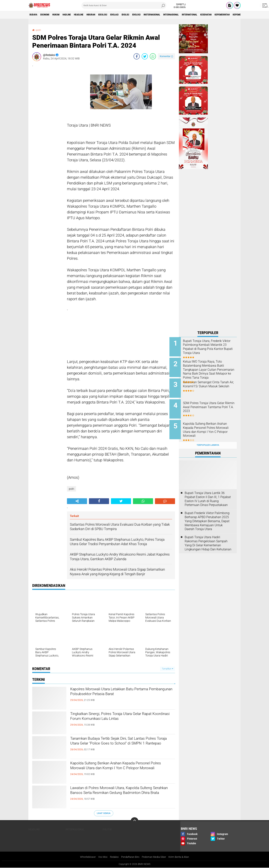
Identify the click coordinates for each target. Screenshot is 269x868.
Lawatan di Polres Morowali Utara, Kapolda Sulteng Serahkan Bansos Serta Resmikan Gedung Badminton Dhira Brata (117, 795)
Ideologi (122, 15)
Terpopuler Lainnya (208, 438)
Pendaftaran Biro (130, 857)
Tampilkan (167, 669)
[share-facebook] (137, 56)
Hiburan (107, 15)
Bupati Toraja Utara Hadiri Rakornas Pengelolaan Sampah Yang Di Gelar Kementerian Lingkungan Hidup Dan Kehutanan (208, 536)
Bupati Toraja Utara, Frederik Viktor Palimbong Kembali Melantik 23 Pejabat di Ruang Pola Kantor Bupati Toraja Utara (212, 349)
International (231, 15)
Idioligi (150, 15)
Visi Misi (100, 857)
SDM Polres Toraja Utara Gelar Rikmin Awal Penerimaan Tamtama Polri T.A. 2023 (213, 403)
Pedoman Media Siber (155, 857)
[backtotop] (134, 821)
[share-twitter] (145, 56)
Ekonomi (49, 15)
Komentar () (166, 56)
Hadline (77, 15)
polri (39, 30)
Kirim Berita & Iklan (182, 857)
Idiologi (164, 15)
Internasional (208, 15)
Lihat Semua (104, 813)
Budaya (35, 15)
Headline (92, 15)
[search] (124, 5)
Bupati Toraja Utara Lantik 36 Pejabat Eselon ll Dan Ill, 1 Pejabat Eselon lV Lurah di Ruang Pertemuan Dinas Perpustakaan (208, 491)
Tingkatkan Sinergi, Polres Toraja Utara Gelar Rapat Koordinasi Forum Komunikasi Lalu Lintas (119, 721)
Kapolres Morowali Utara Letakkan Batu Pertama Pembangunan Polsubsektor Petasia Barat (120, 696)
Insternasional (184, 15)
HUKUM (63, 15)
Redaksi (112, 857)
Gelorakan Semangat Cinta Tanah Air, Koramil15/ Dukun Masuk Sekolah (212, 384)
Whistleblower (84, 857)
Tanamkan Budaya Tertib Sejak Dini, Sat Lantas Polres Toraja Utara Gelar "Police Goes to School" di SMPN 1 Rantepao (121, 746)
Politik (107, 829)
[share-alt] (77, 501)
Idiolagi (137, 15)
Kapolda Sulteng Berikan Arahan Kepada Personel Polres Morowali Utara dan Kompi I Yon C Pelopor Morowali (118, 771)
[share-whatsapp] (153, 56)
